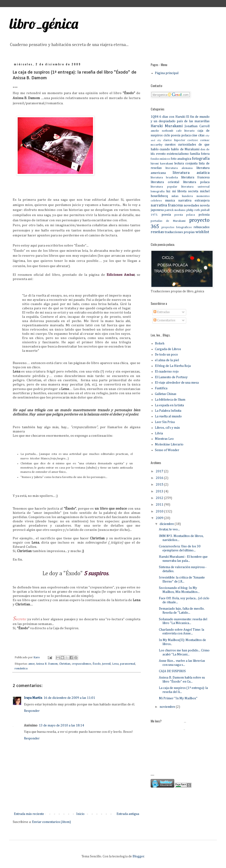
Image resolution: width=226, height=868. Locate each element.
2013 (160, 491)
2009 (160, 518)
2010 (160, 512)
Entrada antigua (128, 814)
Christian (65, 664)
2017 (160, 471)
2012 (160, 498)
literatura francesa (195, 177)
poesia (166, 215)
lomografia (158, 191)
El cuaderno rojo (167, 372)
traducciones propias (180, 232)
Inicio (80, 814)
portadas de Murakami (168, 221)
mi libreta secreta (185, 191)
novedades (191, 205)
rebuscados (202, 227)
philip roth (193, 210)
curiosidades (187, 145)
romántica (21, 669)
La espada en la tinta (169, 405)
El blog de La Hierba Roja (173, 366)
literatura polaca (196, 182)
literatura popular (164, 187)
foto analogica (181, 159)
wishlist (202, 232)
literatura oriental (165, 182)
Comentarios (164, 320)
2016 (160, 478)
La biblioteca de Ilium (170, 400)
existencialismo (178, 154)
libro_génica (44, 23)
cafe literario (186, 131)
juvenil (106, 664)
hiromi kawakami (162, 164)
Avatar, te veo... (169, 529)
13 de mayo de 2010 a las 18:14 (61, 725)
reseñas (157, 232)
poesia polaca (185, 215)
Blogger (138, 856)
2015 (160, 485)
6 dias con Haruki (172, 117)
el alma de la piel (167, 360)
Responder (32, 711)
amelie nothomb (162, 131)
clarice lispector (174, 140)
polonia (204, 215)
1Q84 (155, 117)
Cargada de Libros (168, 349)
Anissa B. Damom (47, 664)
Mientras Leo (164, 439)
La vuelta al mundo (168, 416)
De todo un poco (166, 355)
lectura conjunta (186, 164)
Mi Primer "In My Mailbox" (178, 698)
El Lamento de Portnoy (171, 377)
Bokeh (160, 344)
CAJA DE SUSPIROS (172, 671)
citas (201, 135)
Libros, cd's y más (167, 428)
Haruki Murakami (167, 126)
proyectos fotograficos (177, 227)
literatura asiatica (191, 173)
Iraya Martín (33, 698)
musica (170, 201)
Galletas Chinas (166, 394)
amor (31, 664)
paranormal (128, 664)
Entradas (162, 312)
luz (168, 191)
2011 (160, 505)
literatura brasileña (164, 178)
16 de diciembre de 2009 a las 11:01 (69, 698)
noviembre (168, 707)
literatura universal (195, 187)
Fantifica (161, 388)
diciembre (167, 524)
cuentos (170, 145)
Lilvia (159, 433)
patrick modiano (175, 210)
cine (194, 135)
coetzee (193, 140)
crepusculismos (81, 664)
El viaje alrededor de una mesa (177, 383)
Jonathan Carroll (197, 126)
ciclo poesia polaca (177, 135)
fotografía (201, 159)
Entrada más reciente (29, 814)
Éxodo (97, 664)
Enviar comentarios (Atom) (51, 822)
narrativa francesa (167, 205)
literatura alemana (179, 168)
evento (161, 154)
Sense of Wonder (167, 450)
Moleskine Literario (169, 444)
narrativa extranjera (194, 201)
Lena (115, 664)
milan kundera (182, 196)
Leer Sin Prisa (165, 422)
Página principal (167, 73)
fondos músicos (160, 159)
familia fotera (200, 154)
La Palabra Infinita (168, 411)
